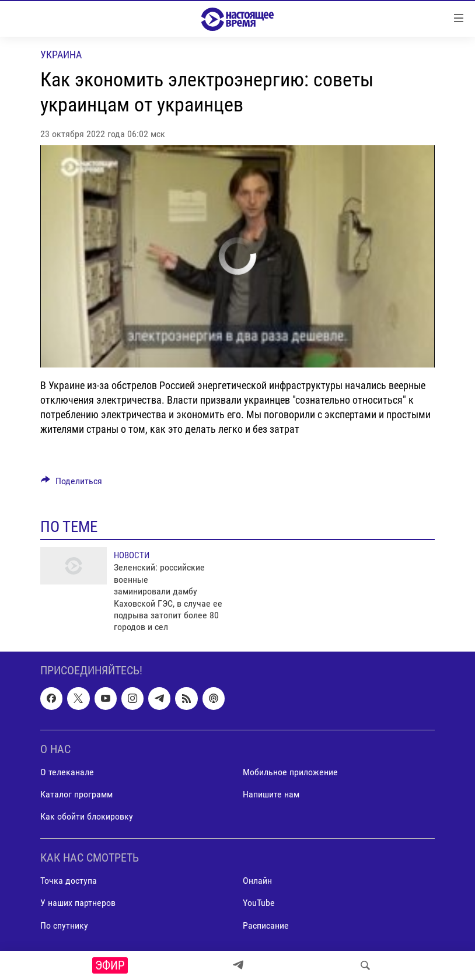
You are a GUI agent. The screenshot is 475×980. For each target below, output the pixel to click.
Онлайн (257, 881)
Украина (61, 55)
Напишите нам (271, 794)
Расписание (266, 925)
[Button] (71, 484)
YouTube (259, 903)
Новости (132, 555)
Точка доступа (69, 881)
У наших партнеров (78, 903)
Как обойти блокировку (87, 816)
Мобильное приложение (290, 772)
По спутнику (64, 925)
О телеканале (67, 772)
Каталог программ (76, 794)
